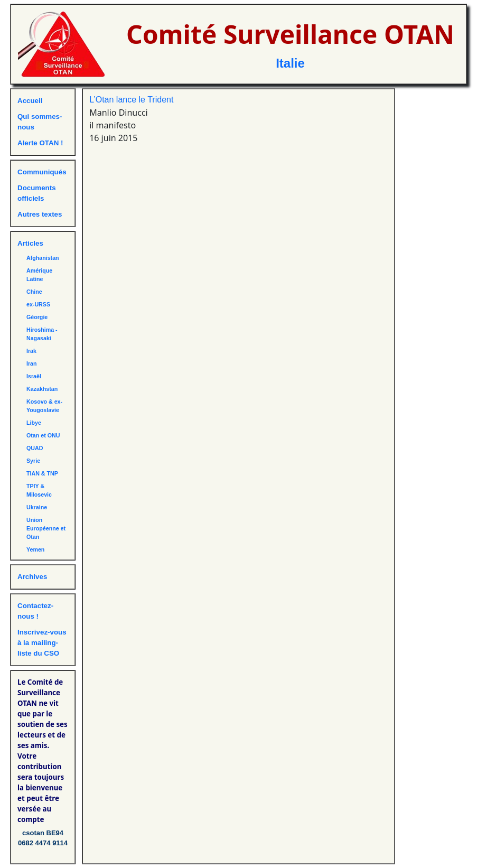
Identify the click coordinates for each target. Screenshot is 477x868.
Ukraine (37, 507)
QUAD (35, 448)
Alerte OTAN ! (40, 143)
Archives (32, 577)
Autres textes (40, 214)
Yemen (35, 549)
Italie (290, 63)
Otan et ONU (43, 435)
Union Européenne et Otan (46, 528)
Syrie (33, 461)
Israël (34, 376)
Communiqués (42, 172)
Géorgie (37, 317)
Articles (30, 243)
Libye (34, 423)
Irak (31, 351)
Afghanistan (43, 258)
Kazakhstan (42, 389)
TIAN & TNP (42, 473)
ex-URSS (38, 304)
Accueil (30, 101)
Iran (32, 363)
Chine (34, 292)
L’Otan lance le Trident (131, 100)
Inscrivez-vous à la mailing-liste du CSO (42, 643)
